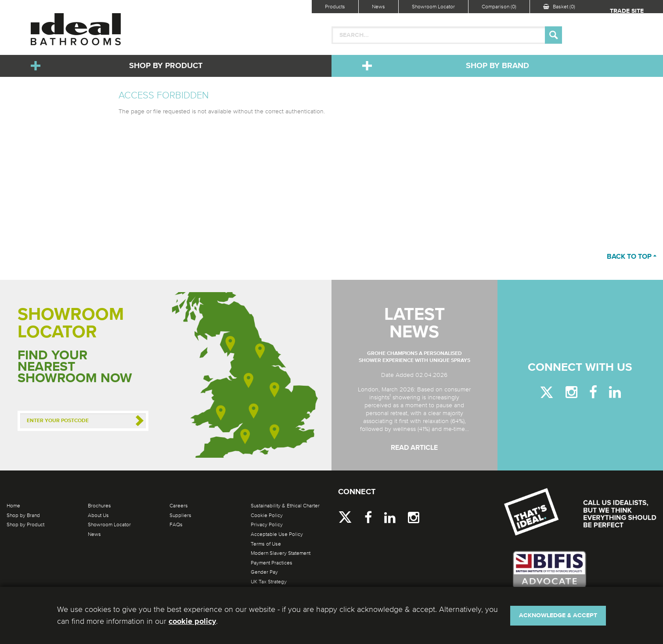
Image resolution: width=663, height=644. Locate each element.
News (378, 7)
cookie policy (192, 622)
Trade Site (627, 11)
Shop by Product (166, 66)
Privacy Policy (267, 525)
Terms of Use (266, 544)
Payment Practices (272, 563)
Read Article (414, 448)
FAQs (176, 525)
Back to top (632, 257)
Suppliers (180, 515)
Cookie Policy (267, 515)
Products (335, 7)
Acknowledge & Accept (558, 615)
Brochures (99, 506)
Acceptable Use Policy (277, 534)
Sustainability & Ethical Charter (285, 506)
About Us (98, 515)
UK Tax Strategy (269, 582)
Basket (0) (559, 7)
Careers (179, 506)
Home (13, 506)
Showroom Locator (433, 7)
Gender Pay (264, 572)
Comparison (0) (499, 7)
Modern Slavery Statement (281, 553)
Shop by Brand (497, 66)
